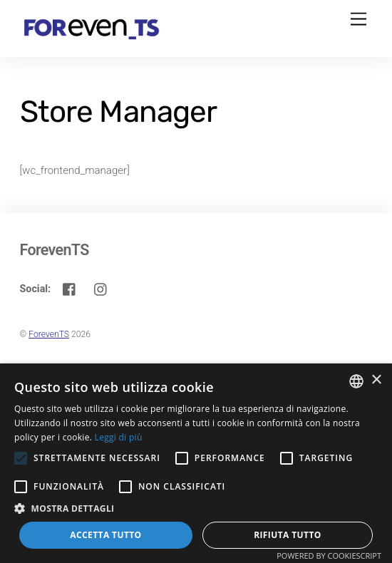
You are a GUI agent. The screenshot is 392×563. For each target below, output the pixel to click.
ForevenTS (49, 334)
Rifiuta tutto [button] (288, 535)
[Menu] (359, 20)
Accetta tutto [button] (105, 535)
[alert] (196, 463)
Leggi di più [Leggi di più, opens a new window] (119, 437)
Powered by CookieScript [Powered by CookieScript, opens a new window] (329, 556)
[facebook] (70, 288)
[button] (196, 508)
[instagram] (101, 288)
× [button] (376, 380)
